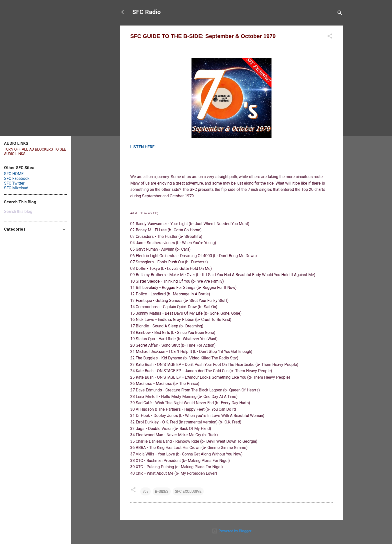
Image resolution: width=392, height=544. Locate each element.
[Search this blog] (35, 212)
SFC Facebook (17, 178)
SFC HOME (14, 174)
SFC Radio (146, 12)
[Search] (340, 14)
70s (145, 491)
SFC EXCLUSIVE (188, 491)
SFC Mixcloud (16, 188)
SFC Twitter (14, 183)
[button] (330, 37)
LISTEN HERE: (143, 147)
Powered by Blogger (232, 531)
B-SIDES (162, 491)
